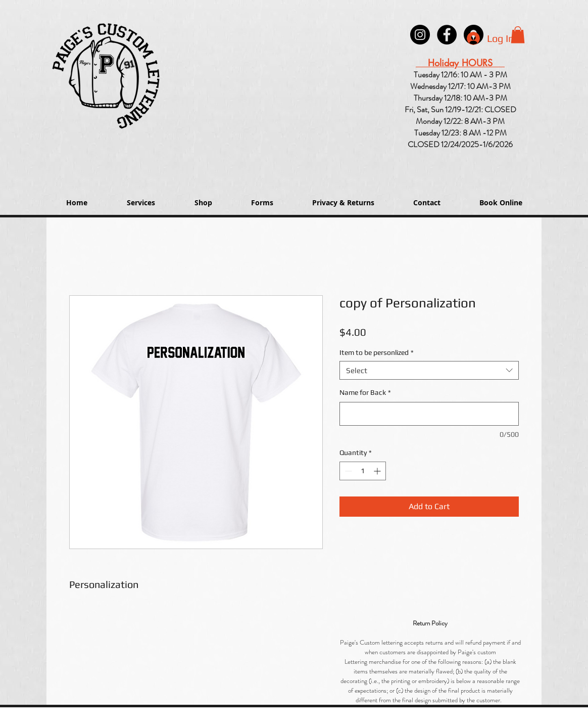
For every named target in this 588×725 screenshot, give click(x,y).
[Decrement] (347, 471)
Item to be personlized (377, 352)
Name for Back (365, 392)
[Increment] (378, 471)
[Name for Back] (429, 414)
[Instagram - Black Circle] (420, 35)
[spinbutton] (363, 471)
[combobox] (429, 371)
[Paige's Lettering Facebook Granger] (447, 35)
